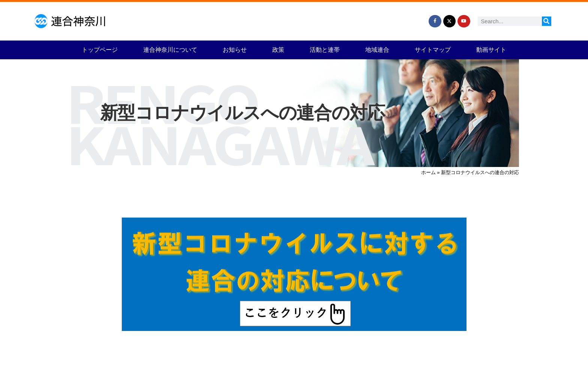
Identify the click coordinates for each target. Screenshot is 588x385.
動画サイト (491, 50)
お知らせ (235, 50)
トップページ (100, 50)
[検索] (547, 21)
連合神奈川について (170, 50)
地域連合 (377, 50)
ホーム (428, 172)
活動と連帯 (325, 50)
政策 (278, 50)
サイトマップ (433, 50)
